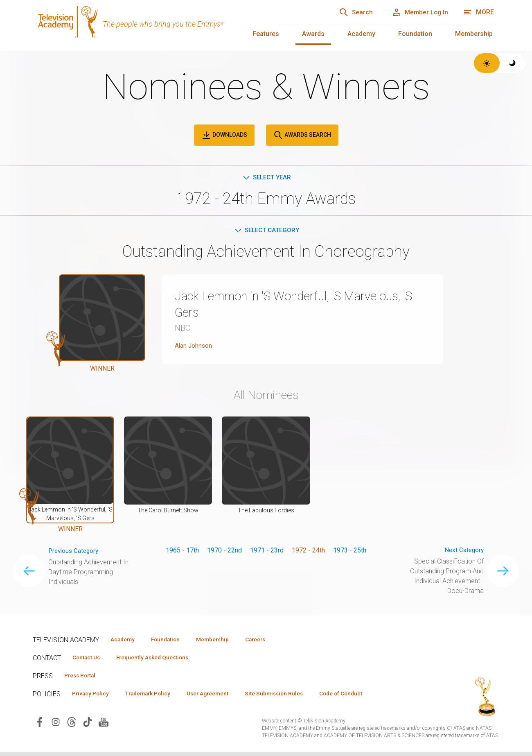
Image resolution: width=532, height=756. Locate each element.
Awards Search (302, 135)
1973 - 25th (350, 552)
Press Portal (83, 678)
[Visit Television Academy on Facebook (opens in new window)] (40, 725)
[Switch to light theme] (487, 63)
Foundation (415, 34)
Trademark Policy (155, 697)
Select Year (266, 178)
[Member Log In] (417, 12)
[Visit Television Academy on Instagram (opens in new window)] (56, 725)
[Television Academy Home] (147, 25)
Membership (474, 34)
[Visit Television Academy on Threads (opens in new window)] (72, 725)
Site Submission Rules (291, 697)
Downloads (224, 135)
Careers (271, 641)
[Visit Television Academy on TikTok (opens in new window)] (88, 725)
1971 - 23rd (267, 552)
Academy (361, 34)
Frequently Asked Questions (160, 660)
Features (266, 34)
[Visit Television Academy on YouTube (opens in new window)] (104, 725)
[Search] (348, 12)
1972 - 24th (308, 552)
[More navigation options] (479, 12)
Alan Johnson (194, 347)
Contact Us (88, 660)
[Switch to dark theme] (513, 63)
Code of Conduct (363, 697)
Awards (313, 34)
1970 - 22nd (224, 552)
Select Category (266, 231)
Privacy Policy (93, 697)
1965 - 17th (182, 552)
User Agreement (220, 697)
